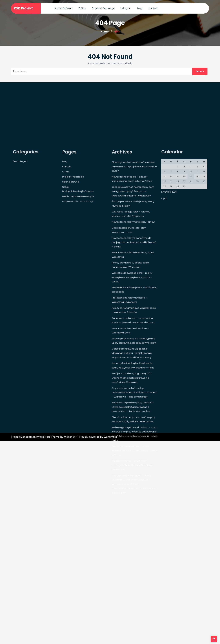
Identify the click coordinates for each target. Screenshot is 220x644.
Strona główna (63, 8)
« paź (164, 234)
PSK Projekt (23, 8)
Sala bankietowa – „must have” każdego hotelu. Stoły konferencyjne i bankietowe (133, 500)
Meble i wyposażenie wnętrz (78, 232)
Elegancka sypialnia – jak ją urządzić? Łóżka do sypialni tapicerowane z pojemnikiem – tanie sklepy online (133, 442)
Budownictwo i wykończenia (78, 226)
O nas (82, 8)
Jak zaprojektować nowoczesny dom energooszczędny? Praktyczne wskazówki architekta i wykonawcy (133, 226)
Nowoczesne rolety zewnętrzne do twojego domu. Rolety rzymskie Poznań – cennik (134, 277)
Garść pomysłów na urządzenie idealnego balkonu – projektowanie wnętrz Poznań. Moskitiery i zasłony (132, 388)
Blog (140, 8)
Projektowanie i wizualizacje (78, 237)
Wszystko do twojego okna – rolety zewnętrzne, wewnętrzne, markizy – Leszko (132, 312)
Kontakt (153, 8)
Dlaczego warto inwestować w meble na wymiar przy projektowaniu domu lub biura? (134, 202)
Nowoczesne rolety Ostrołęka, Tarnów (133, 257)
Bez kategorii (20, 196)
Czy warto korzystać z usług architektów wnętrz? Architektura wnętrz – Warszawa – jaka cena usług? (135, 428)
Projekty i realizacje (103, 8)
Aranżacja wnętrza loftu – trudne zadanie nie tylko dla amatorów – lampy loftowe (135, 486)
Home (105, 32)
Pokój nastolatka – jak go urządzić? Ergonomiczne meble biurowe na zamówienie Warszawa (132, 413)
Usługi (124, 8)
